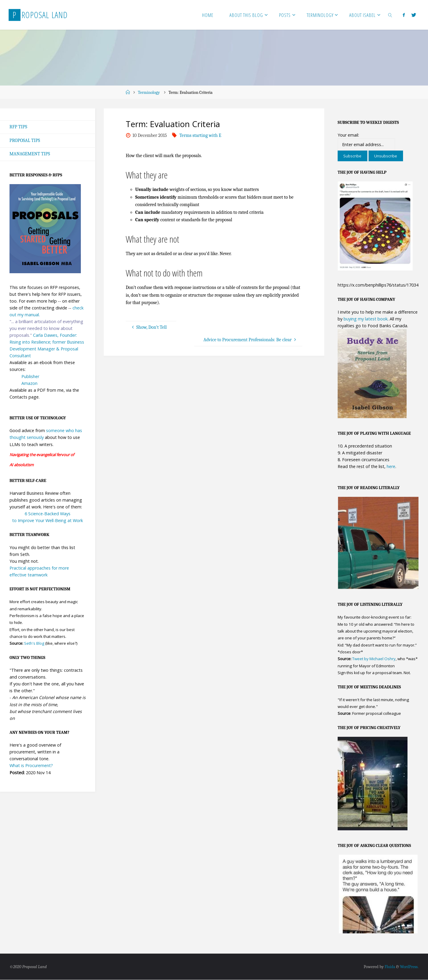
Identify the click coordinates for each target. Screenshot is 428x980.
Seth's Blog (34, 644)
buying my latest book (366, 319)
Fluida (388, 967)
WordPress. (409, 967)
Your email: (348, 135)
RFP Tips (18, 127)
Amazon (29, 384)
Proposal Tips (25, 140)
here (391, 466)
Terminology (149, 93)
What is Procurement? (31, 766)
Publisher (30, 377)
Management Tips (30, 154)
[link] (390, 15)
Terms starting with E (200, 135)
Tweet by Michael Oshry (374, 659)
